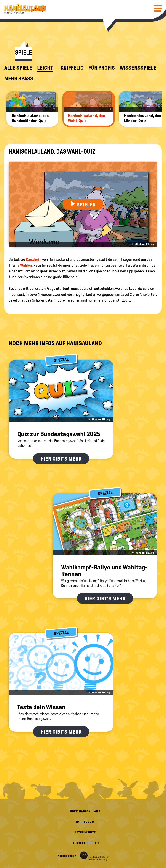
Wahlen (26, 265)
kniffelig (72, 68)
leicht (45, 68)
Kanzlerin (34, 259)
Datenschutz (85, 833)
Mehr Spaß (19, 79)
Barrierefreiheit (85, 843)
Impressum (85, 822)
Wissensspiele (138, 68)
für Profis (102, 68)
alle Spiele (18, 68)
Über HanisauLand (85, 811)
